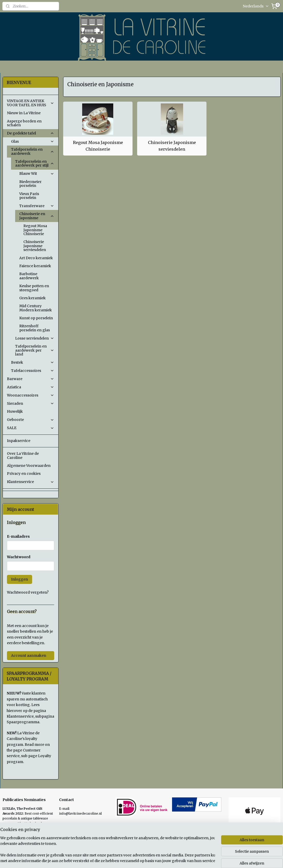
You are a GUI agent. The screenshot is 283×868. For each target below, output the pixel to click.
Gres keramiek (32, 298)
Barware (31, 379)
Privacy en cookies (24, 474)
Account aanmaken (29, 655)
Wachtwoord (19, 557)
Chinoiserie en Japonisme (37, 216)
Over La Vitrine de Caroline (23, 455)
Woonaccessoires (31, 395)
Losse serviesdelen (35, 338)
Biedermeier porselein (30, 184)
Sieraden (31, 403)
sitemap (166, 859)
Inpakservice (19, 441)
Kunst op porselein (36, 318)
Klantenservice (31, 482)
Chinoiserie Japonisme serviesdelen (172, 146)
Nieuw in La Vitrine (24, 113)
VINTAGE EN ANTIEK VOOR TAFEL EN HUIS (31, 103)
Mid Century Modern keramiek (36, 308)
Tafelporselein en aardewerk (33, 151)
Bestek (33, 362)
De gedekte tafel (31, 133)
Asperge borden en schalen (24, 123)
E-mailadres (18, 536)
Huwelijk (15, 411)
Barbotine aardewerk (29, 276)
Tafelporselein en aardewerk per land (35, 350)
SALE (31, 428)
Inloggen (20, 579)
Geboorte (31, 420)
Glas (33, 141)
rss (177, 859)
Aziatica (31, 387)
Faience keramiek (35, 266)
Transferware (37, 206)
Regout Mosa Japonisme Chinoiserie (98, 146)
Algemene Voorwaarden (29, 466)
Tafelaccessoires (33, 371)
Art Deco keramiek (36, 258)
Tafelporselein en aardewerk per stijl (35, 163)
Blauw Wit (37, 173)
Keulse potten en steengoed (34, 288)
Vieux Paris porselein (29, 196)
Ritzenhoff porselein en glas (35, 328)
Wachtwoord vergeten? (28, 592)
